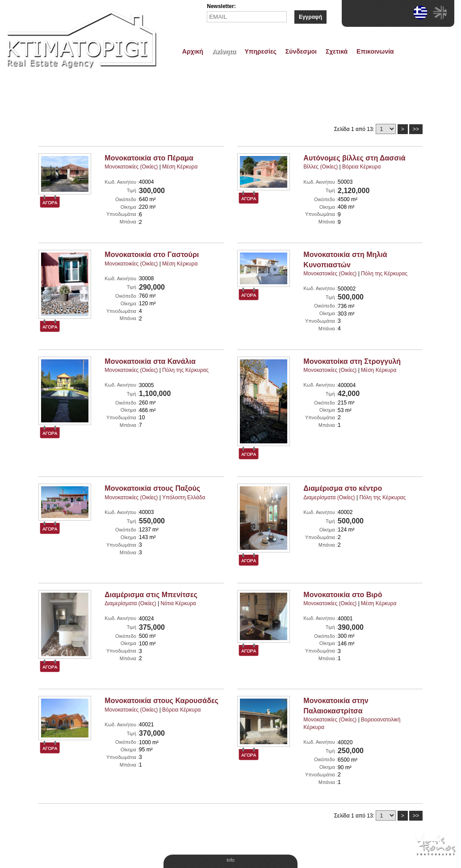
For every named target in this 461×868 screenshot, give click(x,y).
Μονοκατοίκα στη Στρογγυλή (352, 361)
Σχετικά (337, 51)
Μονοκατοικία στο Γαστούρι (152, 255)
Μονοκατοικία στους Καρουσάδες (161, 701)
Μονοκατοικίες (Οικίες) (131, 167)
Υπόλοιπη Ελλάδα (184, 497)
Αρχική (193, 51)
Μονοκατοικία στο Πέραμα (149, 158)
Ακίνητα (224, 51)
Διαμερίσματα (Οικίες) (329, 497)
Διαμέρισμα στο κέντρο (343, 488)
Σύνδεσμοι (301, 51)
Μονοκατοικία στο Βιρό (343, 595)
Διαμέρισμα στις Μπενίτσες (151, 595)
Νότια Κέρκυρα (178, 603)
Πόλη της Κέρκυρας (384, 274)
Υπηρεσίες (261, 51)
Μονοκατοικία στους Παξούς (152, 488)
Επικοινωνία (375, 51)
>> (416, 129)
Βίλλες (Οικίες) (321, 167)
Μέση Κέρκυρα (180, 167)
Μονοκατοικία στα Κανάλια (150, 361)
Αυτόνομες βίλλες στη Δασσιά (354, 158)
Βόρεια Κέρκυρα (361, 167)
